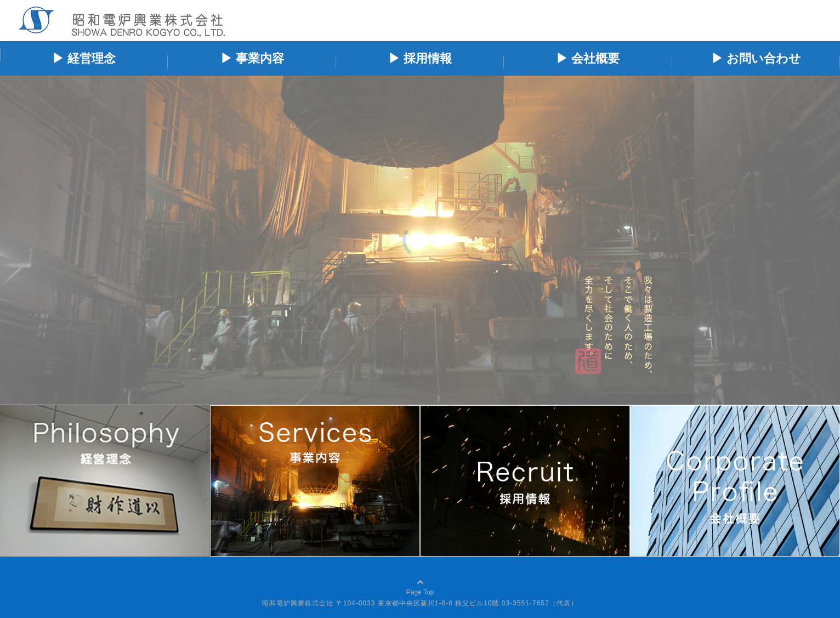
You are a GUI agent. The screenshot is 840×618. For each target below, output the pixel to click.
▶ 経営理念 (84, 58)
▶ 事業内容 (252, 58)
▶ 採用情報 (420, 58)
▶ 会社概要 (588, 58)
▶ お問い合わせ (756, 58)
